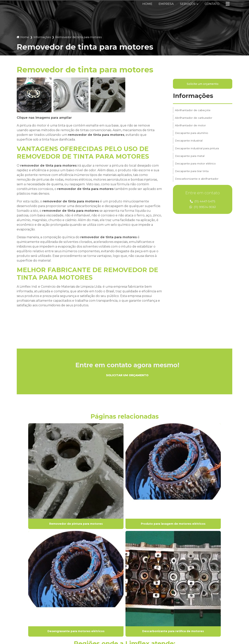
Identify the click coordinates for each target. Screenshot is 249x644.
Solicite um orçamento (203, 84)
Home (144, 4)
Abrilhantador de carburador (194, 119)
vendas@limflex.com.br (147, 604)
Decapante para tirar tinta (192, 177)
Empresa (164, 4)
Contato (211, 4)
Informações (42, 37)
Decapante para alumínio (192, 136)
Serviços (186, 4)
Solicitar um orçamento (127, 376)
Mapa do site (84, 608)
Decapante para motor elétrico (196, 168)
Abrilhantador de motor (191, 127)
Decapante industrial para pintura (197, 152)
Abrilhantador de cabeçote (193, 111)
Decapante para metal (190, 160)
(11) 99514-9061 (203, 208)
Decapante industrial (189, 144)
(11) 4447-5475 (203, 202)
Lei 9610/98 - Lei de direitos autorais (42, 555)
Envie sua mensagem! (150, 614)
